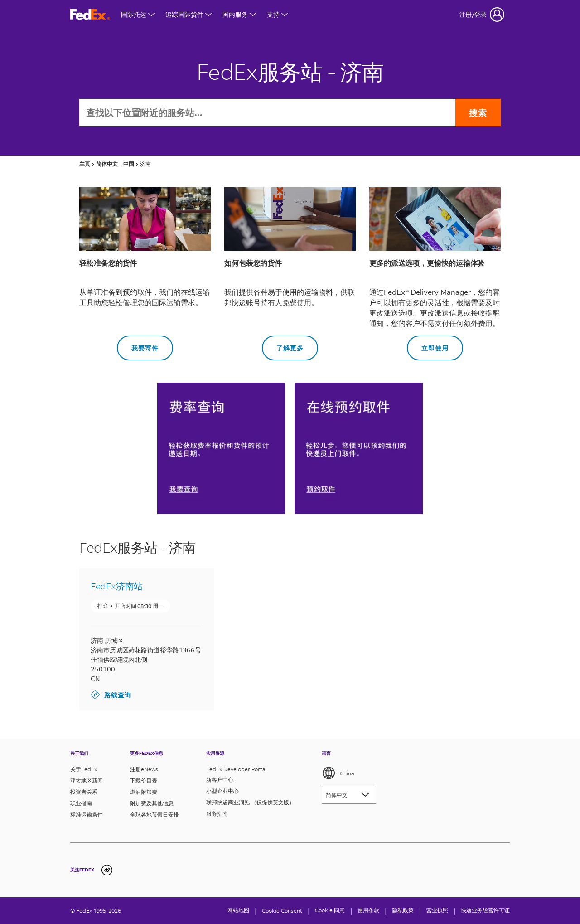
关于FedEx (84, 769)
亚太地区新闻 (87, 781)
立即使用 (428, 344)
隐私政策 (403, 910)
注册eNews (144, 769)
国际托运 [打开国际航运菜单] (138, 14)
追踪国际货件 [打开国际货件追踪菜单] (188, 14)
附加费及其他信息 (152, 803)
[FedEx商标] (90, 15)
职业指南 (81, 803)
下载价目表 (144, 781)
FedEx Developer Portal (237, 769)
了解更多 (283, 344)
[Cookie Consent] (282, 911)
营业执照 (437, 910)
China (338, 773)
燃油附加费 (144, 792)
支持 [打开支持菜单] (277, 14)
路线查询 (111, 695)
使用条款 (368, 910)
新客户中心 (220, 780)
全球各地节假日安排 (155, 815)
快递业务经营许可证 (485, 910)
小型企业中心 (222, 791)
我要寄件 (138, 344)
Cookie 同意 (330, 910)
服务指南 (217, 814)
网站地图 (238, 910)
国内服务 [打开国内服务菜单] (239, 14)
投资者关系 (84, 792)
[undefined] (107, 870)
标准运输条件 (87, 815)
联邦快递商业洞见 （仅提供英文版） (250, 802)
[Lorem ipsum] (349, 795)
